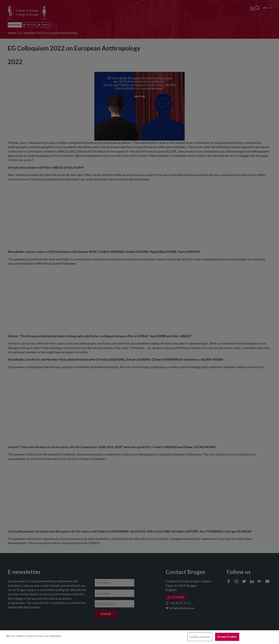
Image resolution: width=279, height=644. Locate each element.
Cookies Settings (200, 637)
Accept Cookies (227, 637)
